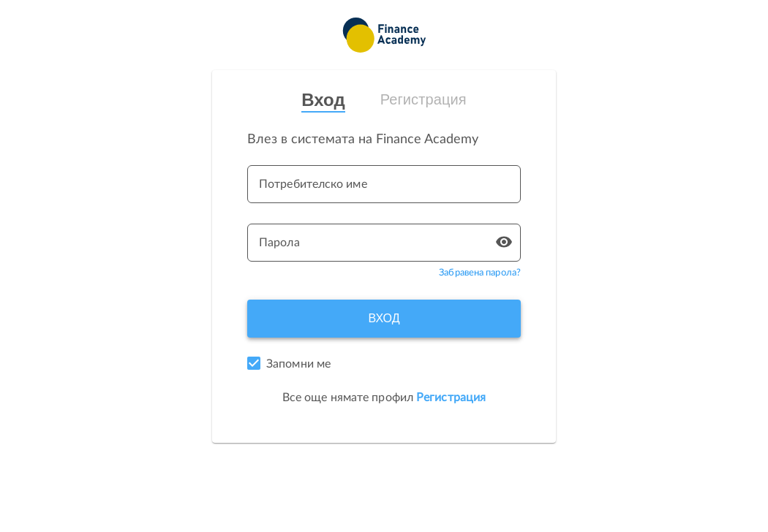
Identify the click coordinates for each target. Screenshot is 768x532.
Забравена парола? (480, 273)
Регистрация (423, 99)
